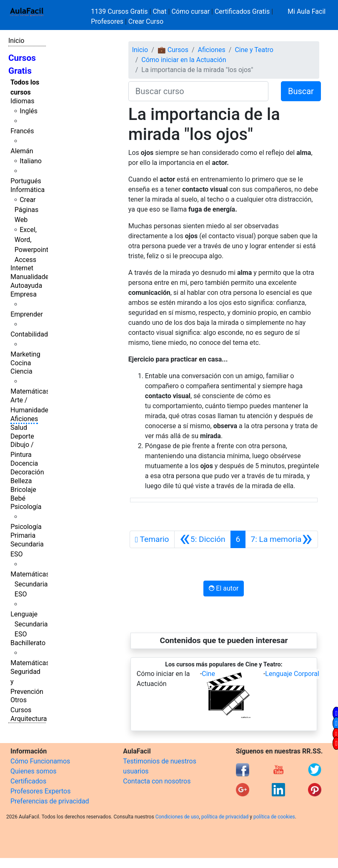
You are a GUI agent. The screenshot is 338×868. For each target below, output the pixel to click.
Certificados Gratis (242, 11)
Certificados (28, 781)
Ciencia (21, 371)
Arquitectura (29, 719)
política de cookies (274, 817)
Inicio (16, 41)
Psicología (26, 507)
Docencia (24, 463)
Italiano (31, 161)
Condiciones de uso (177, 817)
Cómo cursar (190, 11)
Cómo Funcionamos (40, 761)
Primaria (23, 535)
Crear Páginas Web (26, 210)
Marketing (25, 354)
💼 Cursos (173, 50)
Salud (19, 428)
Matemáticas (30, 391)
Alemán (22, 151)
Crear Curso (146, 21)
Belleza (21, 481)
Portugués (26, 181)
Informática (28, 190)
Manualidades (31, 277)
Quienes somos (34, 771)
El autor (224, 588)
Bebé (18, 498)
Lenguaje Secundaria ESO (29, 624)
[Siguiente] (281, 539)
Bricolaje (23, 490)
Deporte (22, 436)
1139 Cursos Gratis (120, 11)
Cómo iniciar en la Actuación (184, 60)
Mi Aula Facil (307, 11)
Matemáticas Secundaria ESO (30, 584)
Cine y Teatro (254, 50)
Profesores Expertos (40, 791)
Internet (22, 268)
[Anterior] (203, 539)
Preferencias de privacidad (50, 801)
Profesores (107, 21)
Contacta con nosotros (157, 781)
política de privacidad (225, 817)
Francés (22, 131)
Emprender (27, 314)
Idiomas (22, 101)
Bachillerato (28, 643)
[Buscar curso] (198, 91)
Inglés (29, 111)
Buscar (301, 91)
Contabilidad (29, 334)
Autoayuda (26, 286)
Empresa (24, 294)
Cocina (21, 363)
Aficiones (24, 419)
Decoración (27, 472)
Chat (159, 11)
